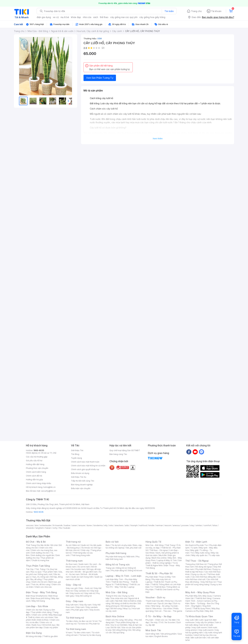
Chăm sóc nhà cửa (43, 587)
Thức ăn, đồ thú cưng (40, 584)
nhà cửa (87, 17)
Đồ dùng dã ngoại (204, 567)
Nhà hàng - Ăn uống (161, 606)
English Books (161, 636)
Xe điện (172, 620)
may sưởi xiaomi (199, 627)
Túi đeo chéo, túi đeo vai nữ (78, 621)
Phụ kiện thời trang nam (123, 558)
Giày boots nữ (76, 593)
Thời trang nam (74, 561)
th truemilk (58, 525)
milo (111, 525)
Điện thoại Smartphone (36, 596)
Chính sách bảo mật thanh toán (85, 462)
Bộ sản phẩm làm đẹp (43, 626)
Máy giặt (194, 550)
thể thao (104, 17)
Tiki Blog (75, 454)
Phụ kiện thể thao (203, 569)
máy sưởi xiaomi (206, 630)
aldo (127, 525)
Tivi (192, 553)
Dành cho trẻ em (39, 582)
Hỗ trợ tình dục (49, 625)
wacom (168, 525)
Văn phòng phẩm (169, 634)
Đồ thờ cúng (116, 608)
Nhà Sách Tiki (153, 630)
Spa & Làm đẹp (165, 603)
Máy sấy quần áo (199, 555)
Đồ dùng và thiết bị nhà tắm (124, 603)
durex (89, 525)
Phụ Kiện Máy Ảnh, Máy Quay (199, 596)
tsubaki (67, 528)
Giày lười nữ (90, 593)
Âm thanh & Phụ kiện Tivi (197, 545)
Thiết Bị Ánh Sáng (203, 598)
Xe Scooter (170, 622)
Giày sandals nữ (81, 591)
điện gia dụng (44, 17)
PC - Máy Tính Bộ (118, 587)
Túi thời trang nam (76, 629)
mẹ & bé (65, 17)
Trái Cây (30, 569)
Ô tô (161, 622)
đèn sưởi (199, 620)
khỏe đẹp (76, 17)
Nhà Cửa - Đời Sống (116, 592)
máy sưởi (189, 620)
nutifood (143, 525)
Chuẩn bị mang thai (40, 560)
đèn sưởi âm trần (198, 638)
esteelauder (46, 525)
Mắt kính (131, 557)
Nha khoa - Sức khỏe (162, 608)
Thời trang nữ (73, 542)
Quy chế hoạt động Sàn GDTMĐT (125, 450)
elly (106, 525)
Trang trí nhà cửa (113, 596)
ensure (82, 525)
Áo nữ (68, 545)
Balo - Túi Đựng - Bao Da (202, 603)
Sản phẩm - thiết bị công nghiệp (164, 562)
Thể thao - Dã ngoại (159, 550)
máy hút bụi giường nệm (202, 631)
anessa (176, 525)
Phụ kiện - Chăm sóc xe (156, 620)
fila (60, 528)
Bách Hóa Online (115, 616)
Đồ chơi (54, 545)
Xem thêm (158, 138)
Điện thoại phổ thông (40, 598)
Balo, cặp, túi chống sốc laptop (124, 546)
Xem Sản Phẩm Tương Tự (100, 78)
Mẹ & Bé (163, 555)
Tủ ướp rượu (214, 555)
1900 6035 (39, 512)
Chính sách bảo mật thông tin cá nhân (88, 466)
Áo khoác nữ (87, 548)
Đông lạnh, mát (45, 574)
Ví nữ (95, 621)
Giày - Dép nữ (73, 585)
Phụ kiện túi (94, 624)
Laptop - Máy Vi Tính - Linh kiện (124, 576)
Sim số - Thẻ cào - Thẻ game (169, 611)
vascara (30, 525)
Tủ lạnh (194, 548)
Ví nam (69, 633)
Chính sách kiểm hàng (36, 472)
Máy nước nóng (203, 553)
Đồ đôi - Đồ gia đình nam (86, 572)
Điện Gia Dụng (34, 633)
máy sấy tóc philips (205, 622)
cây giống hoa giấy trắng (152, 17)
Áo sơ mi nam (84, 567)
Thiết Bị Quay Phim (201, 608)
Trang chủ (196, 11)
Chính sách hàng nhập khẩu (39, 483)
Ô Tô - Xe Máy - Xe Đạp (158, 616)
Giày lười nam (72, 605)
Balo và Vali (112, 542)
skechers (119, 525)
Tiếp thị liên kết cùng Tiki (83, 481)
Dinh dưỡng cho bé (40, 553)
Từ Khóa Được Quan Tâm (199, 616)
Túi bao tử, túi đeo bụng (90, 635)
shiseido (30, 528)
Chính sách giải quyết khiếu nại (85, 469)
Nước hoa (36, 625)
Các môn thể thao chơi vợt (203, 578)
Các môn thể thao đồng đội (204, 577)
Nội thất (119, 601)
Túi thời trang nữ (75, 618)
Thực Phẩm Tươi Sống (38, 566)
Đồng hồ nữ (122, 568)
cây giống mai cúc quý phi (124, 17)
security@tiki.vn (48, 491)
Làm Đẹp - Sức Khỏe (37, 606)
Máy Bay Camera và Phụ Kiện (203, 610)
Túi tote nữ (83, 624)
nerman (159, 525)
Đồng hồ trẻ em (135, 571)
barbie (67, 525)
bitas (215, 525)
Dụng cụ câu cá (198, 574)
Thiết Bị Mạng (121, 584)
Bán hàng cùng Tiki (118, 454)
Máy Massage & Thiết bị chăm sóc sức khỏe (44, 616)
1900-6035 (39, 450)
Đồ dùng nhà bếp (34, 636)
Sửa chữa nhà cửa (119, 598)
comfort (207, 525)
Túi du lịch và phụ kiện (121, 545)
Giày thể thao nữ (208, 582)
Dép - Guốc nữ (86, 588)
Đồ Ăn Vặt (116, 627)
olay (192, 525)
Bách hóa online (159, 558)
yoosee (185, 525)
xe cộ (56, 17)
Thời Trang (170, 545)
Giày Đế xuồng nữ (84, 596)
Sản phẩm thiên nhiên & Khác (42, 619)
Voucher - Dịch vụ (155, 597)
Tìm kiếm (169, 11)
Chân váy (85, 550)
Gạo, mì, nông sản (41, 577)
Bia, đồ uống (36, 579)
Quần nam (83, 564)
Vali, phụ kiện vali (134, 548)
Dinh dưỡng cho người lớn (43, 555)
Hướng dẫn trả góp (34, 480)
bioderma (98, 525)
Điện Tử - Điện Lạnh (196, 542)
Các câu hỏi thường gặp (37, 457)
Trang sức (110, 568)
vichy (55, 528)
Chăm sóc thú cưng (115, 620)
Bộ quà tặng (119, 633)
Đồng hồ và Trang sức (118, 564)
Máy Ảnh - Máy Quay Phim (200, 592)
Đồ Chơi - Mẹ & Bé (36, 542)
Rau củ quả (36, 572)
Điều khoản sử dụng (80, 473)
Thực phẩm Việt (50, 572)
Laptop (131, 587)
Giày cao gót (72, 588)
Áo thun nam (71, 564)
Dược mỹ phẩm (51, 627)
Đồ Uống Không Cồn (122, 630)
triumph (134, 525)
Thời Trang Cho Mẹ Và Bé (38, 545)
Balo (108, 545)
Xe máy (154, 622)
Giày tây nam (85, 605)
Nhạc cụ (127, 608)
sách (96, 17)
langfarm (40, 528)
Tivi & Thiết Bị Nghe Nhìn (162, 564)
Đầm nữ (76, 545)
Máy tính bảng (38, 601)
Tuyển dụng (76, 458)
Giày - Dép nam (74, 601)
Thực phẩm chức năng (41, 612)
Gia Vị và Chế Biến (119, 625)
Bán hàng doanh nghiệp (82, 485)
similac (199, 525)
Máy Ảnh (209, 611)
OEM (99, 38)
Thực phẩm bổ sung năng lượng (204, 583)
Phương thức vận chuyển (37, 468)
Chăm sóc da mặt (34, 610)
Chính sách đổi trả (34, 476)
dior (37, 525)
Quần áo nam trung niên (82, 577)
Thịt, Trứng (40, 569)
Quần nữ (85, 545)
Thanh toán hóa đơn (155, 601)
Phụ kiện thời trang (116, 553)
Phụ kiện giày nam (80, 610)
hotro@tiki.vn (49, 487)
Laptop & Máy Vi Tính (167, 560)
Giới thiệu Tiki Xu (79, 477)
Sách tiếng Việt (152, 634)
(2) (103, 48)
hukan (48, 528)
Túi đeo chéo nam (82, 633)
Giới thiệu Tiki (77, 450)
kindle (152, 525)
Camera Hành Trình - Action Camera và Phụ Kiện (203, 601)
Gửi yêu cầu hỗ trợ (34, 461)
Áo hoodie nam (78, 569)
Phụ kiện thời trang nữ (115, 557)
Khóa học (170, 601)
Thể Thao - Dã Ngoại (197, 561)
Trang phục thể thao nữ (196, 564)
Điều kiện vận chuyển (81, 488)
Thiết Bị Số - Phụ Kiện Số (159, 573)
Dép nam (80, 607)
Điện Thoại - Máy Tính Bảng (41, 592)
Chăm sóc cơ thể (40, 615)
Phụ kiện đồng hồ (119, 571)
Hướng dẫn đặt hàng (35, 464)
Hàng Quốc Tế (153, 542)
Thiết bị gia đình (50, 636)
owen (74, 525)
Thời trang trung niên (81, 555)
